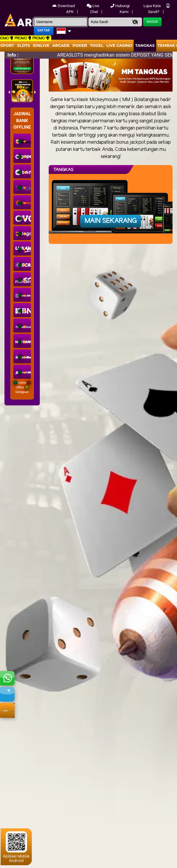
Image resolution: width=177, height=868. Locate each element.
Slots (23, 45)
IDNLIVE (41, 45)
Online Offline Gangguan (22, 387)
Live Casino (119, 45)
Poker (80, 45)
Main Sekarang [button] (111, 221)
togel (97, 45)
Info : (13, 55)
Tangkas (145, 45)
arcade (61, 45)
